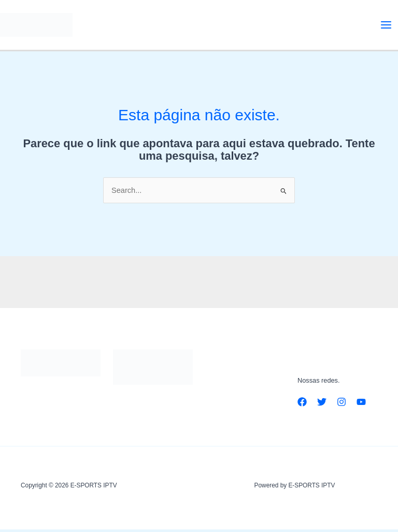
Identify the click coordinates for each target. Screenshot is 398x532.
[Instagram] (342, 405)
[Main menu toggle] (386, 26)
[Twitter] (322, 405)
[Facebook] (302, 405)
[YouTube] (361, 405)
